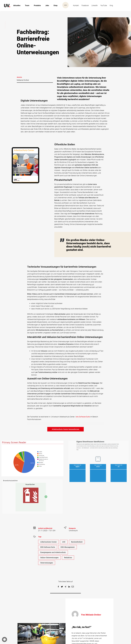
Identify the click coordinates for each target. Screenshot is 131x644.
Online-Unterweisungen (50, 558)
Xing (111, 5)
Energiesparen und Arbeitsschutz (53, 552)
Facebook (85, 5)
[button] (58, 587)
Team (27, 5)
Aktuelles (17, 5)
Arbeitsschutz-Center (49, 542)
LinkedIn (95, 5)
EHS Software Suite (48, 547)
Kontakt (76, 5)
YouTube (104, 5)
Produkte (37, 5)
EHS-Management (68, 547)
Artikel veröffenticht (45, 528)
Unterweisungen (47, 563)
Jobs (47, 5)
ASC (64, 542)
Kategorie (72, 528)
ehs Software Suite (83, 417)
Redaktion (69, 558)
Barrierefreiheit (78, 542)
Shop (55, 5)
